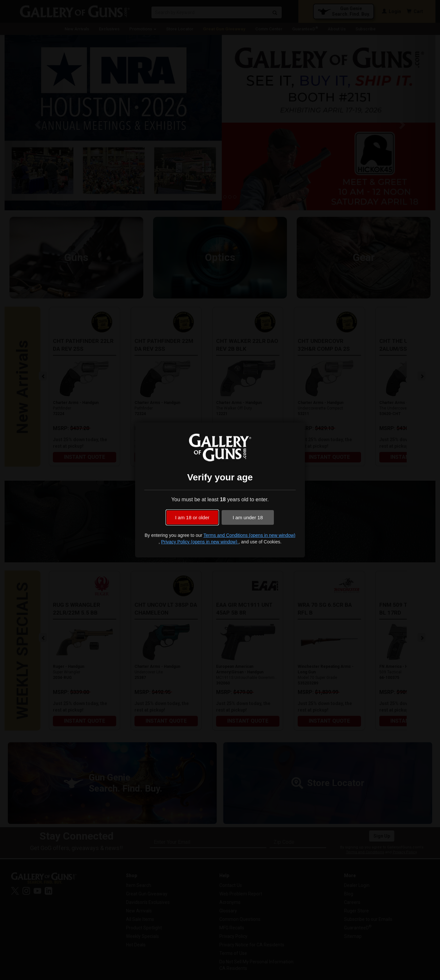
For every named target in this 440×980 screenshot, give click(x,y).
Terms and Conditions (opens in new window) (249, 535)
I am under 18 (248, 517)
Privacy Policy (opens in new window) (200, 542)
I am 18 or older (192, 517)
